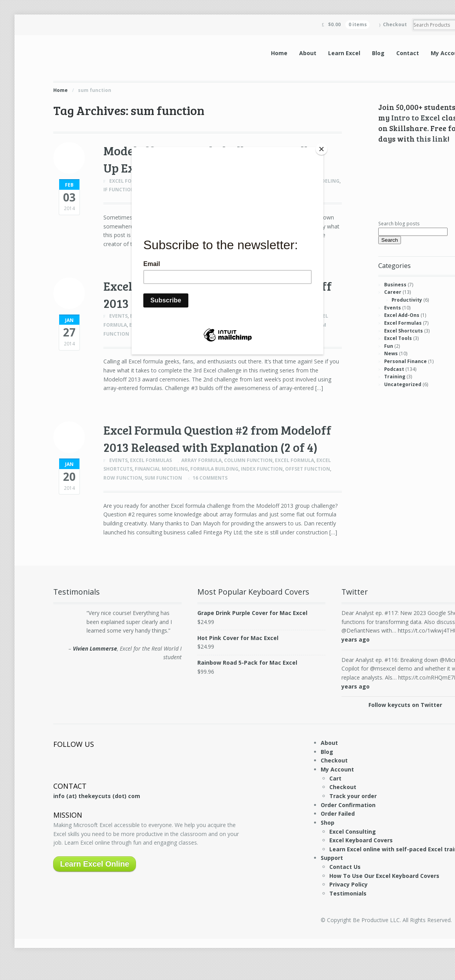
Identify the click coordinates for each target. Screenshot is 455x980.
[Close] (321, 149)
